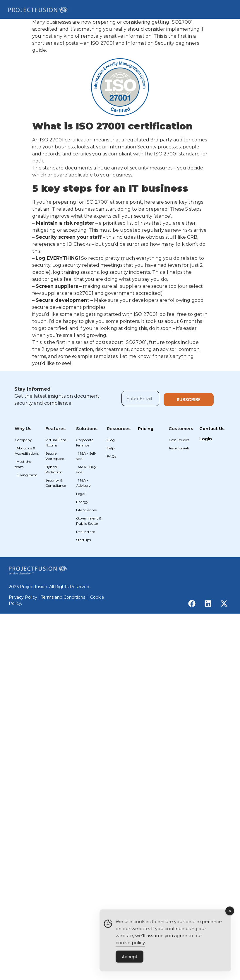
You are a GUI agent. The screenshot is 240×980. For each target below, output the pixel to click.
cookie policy (130, 944)
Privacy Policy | (25, 597)
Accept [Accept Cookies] (130, 958)
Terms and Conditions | (65, 597)
